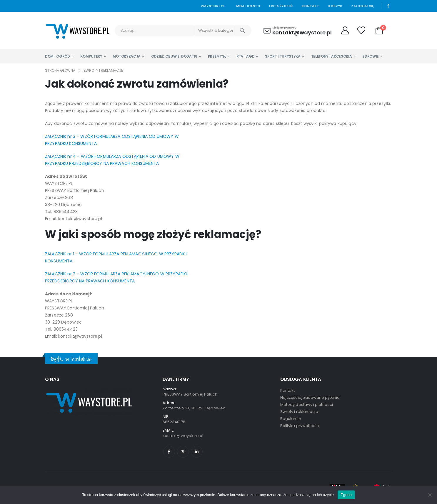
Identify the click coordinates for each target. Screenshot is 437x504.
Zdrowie (371, 56)
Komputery (91, 56)
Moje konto (248, 6)
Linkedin (197, 452)
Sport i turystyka (283, 56)
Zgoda (346, 495)
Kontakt (311, 6)
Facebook (169, 452)
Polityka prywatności (300, 426)
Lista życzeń (281, 6)
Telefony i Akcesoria (332, 56)
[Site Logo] (78, 31)
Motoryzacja (127, 56)
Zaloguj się (362, 6)
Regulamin (291, 419)
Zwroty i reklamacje (299, 412)
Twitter (183, 452)
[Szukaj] (242, 31)
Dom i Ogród (57, 56)
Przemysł (217, 56)
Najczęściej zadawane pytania (310, 397)
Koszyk (335, 6)
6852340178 (174, 422)
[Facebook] (388, 6)
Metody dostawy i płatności (307, 405)
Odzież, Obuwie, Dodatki (174, 56)
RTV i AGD (245, 56)
